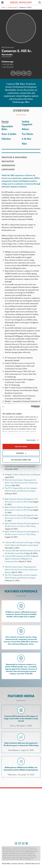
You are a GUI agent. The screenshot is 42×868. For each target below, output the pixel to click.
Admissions (8, 165)
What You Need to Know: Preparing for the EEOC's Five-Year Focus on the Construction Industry (21, 483)
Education (8, 161)
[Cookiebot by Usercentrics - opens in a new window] (31, 407)
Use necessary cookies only (21, 460)
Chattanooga (7, 62)
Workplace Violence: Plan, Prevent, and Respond (23, 475)
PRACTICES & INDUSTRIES (14, 157)
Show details (31, 440)
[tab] (6, 121)
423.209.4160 (8, 64)
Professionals (12, 7)
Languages (8, 169)
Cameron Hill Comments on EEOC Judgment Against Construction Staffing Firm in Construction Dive (22, 559)
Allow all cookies (21, 446)
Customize (21, 453)
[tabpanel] (21, 212)
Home (3, 7)
